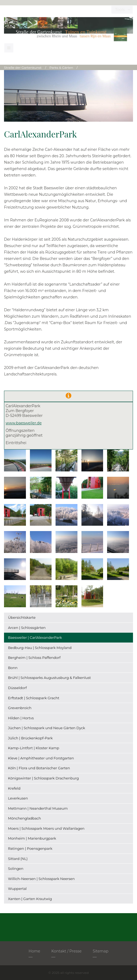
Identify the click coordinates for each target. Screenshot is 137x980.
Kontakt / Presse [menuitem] (66, 951)
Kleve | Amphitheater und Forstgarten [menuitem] (41, 758)
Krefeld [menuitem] (14, 788)
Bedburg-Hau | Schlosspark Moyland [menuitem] (40, 648)
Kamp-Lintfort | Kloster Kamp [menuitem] (34, 748)
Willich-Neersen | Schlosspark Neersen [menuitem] (41, 879)
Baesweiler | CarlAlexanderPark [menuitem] (35, 637)
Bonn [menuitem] (13, 668)
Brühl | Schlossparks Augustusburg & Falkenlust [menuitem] (49, 678)
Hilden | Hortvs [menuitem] (21, 718)
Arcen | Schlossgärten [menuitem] (27, 628)
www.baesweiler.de (24, 423)
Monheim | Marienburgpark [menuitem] (32, 838)
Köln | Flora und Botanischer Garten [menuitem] (39, 768)
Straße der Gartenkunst (23, 68)
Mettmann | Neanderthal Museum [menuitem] (38, 808)
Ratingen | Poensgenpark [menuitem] (30, 848)
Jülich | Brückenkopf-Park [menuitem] (30, 738)
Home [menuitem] (34, 951)
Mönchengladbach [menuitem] (24, 818)
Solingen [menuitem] (16, 868)
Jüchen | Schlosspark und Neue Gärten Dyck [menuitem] (47, 728)
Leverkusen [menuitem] (18, 798)
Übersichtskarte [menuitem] (22, 617)
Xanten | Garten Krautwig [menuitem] (30, 899)
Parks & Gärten (61, 68)
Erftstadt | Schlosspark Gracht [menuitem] (34, 698)
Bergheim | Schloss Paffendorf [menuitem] (34, 658)
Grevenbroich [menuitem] (20, 708)
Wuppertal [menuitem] (17, 889)
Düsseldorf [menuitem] (17, 688)
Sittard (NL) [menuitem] (18, 859)
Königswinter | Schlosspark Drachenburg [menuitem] (43, 778)
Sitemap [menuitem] (101, 951)
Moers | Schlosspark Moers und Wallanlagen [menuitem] (46, 828)
